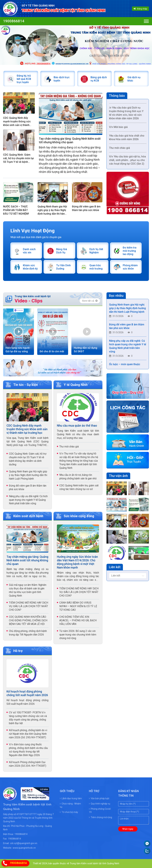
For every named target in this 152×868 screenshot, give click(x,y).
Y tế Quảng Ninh (76, 385)
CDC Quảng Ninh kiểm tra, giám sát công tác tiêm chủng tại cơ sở (79, 487)
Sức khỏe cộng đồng (79, 516)
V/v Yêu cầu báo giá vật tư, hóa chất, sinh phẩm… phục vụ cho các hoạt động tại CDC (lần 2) (127, 162)
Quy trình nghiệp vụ (100, 804)
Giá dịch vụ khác (134, 79)
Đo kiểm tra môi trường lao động (130, 251)
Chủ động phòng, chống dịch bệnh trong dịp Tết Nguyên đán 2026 (28, 633)
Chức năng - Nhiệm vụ (70, 805)
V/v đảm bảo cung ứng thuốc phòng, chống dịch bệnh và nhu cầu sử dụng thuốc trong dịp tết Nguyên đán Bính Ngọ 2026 (28, 750)
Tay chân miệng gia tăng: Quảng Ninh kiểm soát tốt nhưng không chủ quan (70, 140)
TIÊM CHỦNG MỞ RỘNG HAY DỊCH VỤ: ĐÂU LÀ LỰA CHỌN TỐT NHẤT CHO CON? (29, 606)
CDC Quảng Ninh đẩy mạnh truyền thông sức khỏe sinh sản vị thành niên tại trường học (17, 122)
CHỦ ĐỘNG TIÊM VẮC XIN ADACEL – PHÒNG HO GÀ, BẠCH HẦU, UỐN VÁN (78, 620)
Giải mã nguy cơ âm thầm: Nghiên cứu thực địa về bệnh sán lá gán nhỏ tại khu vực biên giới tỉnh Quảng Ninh (28, 590)
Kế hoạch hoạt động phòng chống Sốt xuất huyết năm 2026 (27, 693)
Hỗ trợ (18, 651)
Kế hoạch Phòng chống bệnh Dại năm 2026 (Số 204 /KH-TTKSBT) (28, 764)
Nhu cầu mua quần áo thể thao (77, 426)
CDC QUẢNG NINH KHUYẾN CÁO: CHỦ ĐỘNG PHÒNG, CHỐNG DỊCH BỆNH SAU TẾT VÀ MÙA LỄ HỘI (28, 620)
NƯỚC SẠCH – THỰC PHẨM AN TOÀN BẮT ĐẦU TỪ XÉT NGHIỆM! (16, 210)
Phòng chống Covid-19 (100, 810)
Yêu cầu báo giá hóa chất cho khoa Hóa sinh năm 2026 (127, 139)
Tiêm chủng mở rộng (100, 817)
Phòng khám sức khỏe (130, 267)
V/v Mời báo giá (118, 128)
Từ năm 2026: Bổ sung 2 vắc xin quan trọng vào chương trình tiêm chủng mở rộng (78, 635)
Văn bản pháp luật (99, 798)
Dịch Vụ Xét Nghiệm (96, 251)
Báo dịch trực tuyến (62, 79)
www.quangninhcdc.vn (24, 848)
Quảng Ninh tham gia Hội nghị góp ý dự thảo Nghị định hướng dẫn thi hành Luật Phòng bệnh (52, 210)
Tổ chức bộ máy (69, 812)
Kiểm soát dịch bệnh (28, 516)
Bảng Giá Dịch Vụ (62, 251)
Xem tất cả (90, 301)
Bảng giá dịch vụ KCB (99, 79)
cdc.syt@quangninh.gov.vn (24, 843)
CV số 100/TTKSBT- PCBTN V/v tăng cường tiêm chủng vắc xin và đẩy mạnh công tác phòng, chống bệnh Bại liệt (28, 718)
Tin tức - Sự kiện (26, 385)
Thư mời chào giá (119, 149)
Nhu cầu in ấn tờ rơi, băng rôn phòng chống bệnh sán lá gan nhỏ (78, 477)
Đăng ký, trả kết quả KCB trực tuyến (24, 79)
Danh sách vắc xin (29, 251)
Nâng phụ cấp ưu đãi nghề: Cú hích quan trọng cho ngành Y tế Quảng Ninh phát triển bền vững (28, 500)
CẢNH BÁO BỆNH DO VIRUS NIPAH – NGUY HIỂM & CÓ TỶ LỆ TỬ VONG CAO (78, 606)
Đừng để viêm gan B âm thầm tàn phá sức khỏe (86, 208)
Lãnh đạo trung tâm (71, 798)
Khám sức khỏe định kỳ (30, 267)
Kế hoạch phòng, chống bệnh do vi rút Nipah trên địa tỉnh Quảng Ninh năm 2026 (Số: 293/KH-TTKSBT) (28, 734)
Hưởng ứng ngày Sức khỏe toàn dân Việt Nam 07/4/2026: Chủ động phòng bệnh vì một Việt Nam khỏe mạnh (77, 562)
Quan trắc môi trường (96, 267)
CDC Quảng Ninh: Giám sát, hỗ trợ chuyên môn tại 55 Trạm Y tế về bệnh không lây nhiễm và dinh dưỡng (18, 158)
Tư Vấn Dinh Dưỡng (63, 267)
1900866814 (14, 21)
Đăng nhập (140, 9)
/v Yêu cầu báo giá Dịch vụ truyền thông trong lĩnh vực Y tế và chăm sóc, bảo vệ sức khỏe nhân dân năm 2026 (126, 114)
